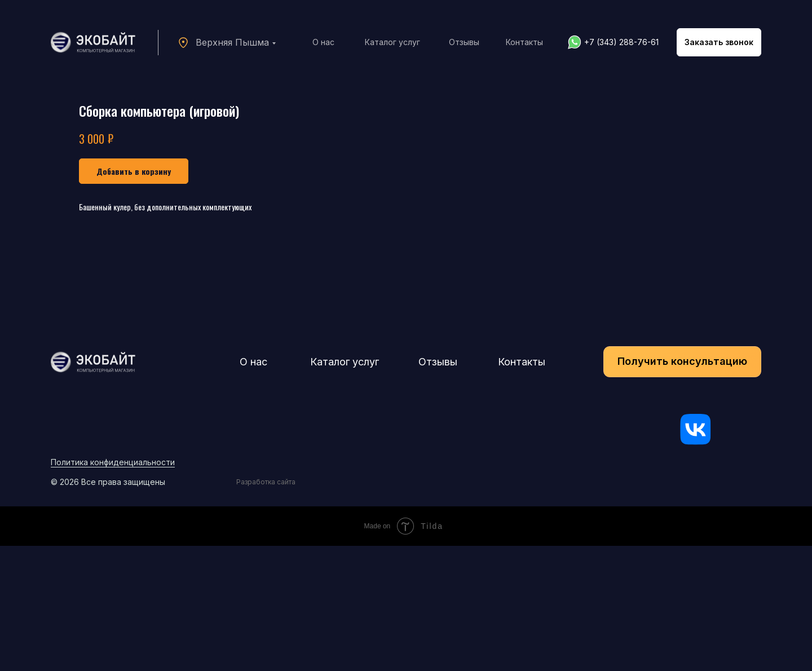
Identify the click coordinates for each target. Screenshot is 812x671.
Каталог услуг (392, 42)
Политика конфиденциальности (113, 587)
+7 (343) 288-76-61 (621, 42)
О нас (323, 42)
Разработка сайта (266, 607)
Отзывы (464, 42)
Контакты (524, 42)
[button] (719, 42)
